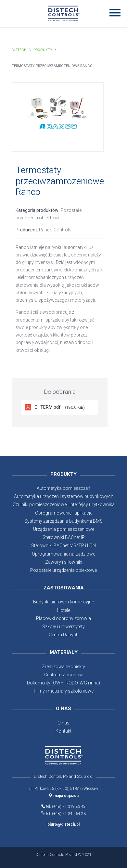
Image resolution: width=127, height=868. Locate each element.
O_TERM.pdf (60, 407)
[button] (113, 12)
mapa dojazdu (64, 796)
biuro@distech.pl (63, 824)
